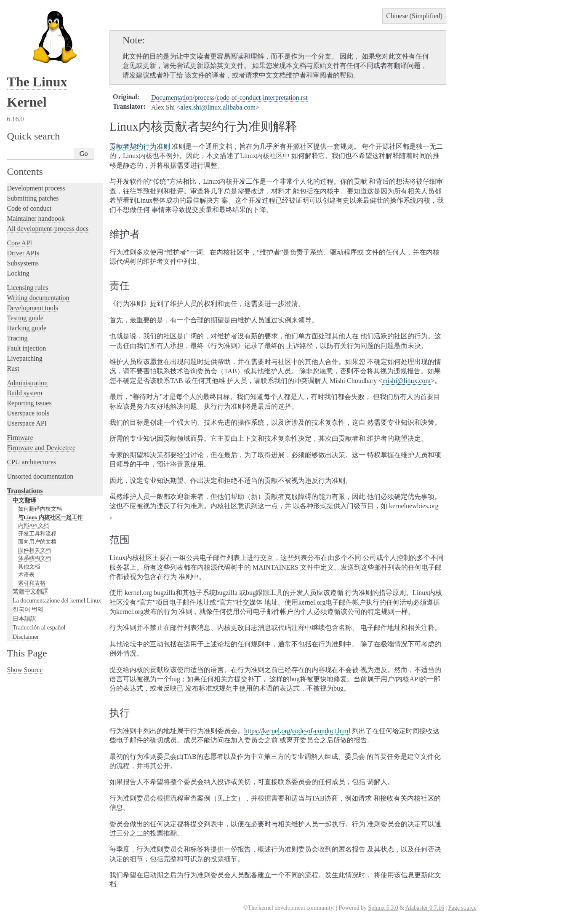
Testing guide (25, 318)
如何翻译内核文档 (40, 509)
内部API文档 (33, 525)
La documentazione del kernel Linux (57, 600)
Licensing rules (27, 288)
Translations (25, 491)
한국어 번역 (28, 609)
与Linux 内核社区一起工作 (51, 517)
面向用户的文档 (37, 542)
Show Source (25, 670)
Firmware (20, 438)
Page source (462, 908)
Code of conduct (29, 208)
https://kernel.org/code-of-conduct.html (297, 731)
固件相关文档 (35, 550)
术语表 (26, 574)
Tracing (17, 338)
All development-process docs (48, 229)
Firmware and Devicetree (41, 448)
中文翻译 (24, 500)
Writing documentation (38, 298)
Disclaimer (26, 637)
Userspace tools (28, 413)
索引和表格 (32, 583)
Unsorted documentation (40, 476)
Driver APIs (23, 253)
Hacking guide (27, 328)
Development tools (32, 308)
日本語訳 (24, 619)
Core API (19, 243)
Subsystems (23, 263)
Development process (36, 188)
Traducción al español (39, 627)
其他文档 (29, 566)
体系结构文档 (35, 558)
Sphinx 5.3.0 (383, 908)
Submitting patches (33, 198)
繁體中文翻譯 (30, 591)
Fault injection (26, 348)
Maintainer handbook (36, 218)
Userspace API (27, 423)
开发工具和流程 (37, 534)
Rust (13, 368)
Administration (27, 383)
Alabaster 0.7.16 (425, 908)
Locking (18, 273)
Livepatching (24, 358)
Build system (24, 393)
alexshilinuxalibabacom (218, 107)
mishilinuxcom (406, 381)
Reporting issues (29, 403)
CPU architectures (31, 462)
